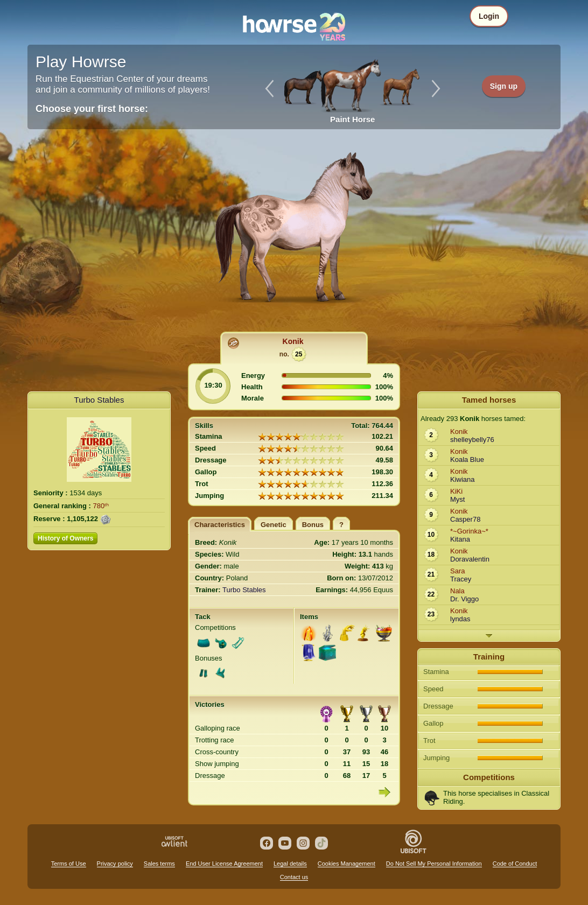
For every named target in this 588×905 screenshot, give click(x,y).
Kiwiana (463, 479)
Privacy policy (115, 864)
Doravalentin (470, 559)
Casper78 (465, 519)
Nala (457, 591)
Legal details (290, 864)
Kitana (460, 539)
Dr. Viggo (464, 599)
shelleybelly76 (472, 440)
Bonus (313, 525)
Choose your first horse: (92, 109)
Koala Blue (467, 459)
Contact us (294, 877)
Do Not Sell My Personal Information (434, 864)
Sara (457, 571)
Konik (293, 341)
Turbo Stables (99, 400)
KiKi (456, 491)
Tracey (461, 579)
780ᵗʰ (101, 506)
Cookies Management (346, 864)
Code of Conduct (515, 864)
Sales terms (159, 864)
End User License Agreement (224, 864)
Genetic (274, 525)
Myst (457, 499)
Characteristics (220, 525)
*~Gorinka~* (469, 531)
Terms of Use (69, 864)
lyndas (460, 619)
